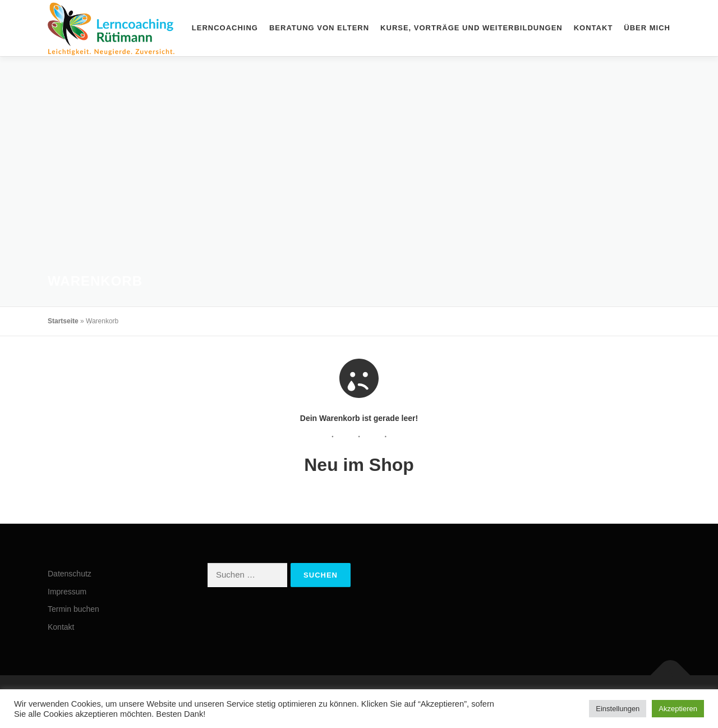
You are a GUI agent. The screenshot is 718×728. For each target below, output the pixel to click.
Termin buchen (73, 609)
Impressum (67, 592)
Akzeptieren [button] (678, 709)
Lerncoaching (225, 28)
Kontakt (593, 28)
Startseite (63, 321)
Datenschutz (70, 574)
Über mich (647, 28)
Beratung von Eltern (319, 28)
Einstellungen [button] (618, 709)
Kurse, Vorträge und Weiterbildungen (471, 28)
